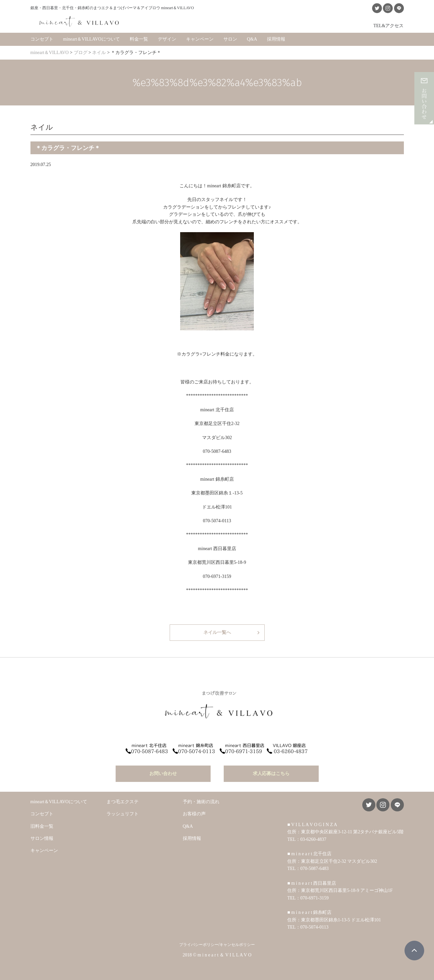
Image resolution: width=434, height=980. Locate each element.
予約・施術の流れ (201, 802)
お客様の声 (194, 814)
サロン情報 (42, 838)
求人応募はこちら (271, 774)
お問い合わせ (163, 774)
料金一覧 (139, 39)
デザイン (167, 39)
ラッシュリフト (123, 814)
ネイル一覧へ (217, 632)
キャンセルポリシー (237, 945)
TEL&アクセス (389, 26)
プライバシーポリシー (199, 945)
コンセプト (42, 39)
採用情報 (276, 39)
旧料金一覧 (42, 826)
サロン (230, 39)
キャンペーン (200, 39)
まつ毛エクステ (123, 802)
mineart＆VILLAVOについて (92, 39)
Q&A (252, 39)
